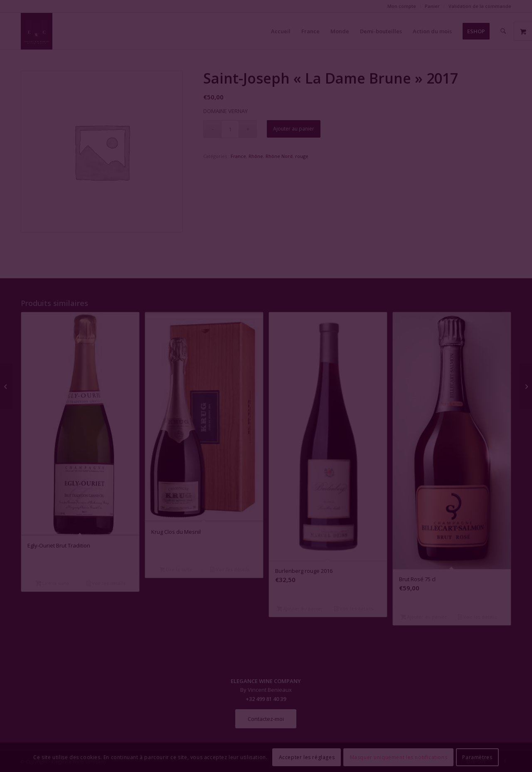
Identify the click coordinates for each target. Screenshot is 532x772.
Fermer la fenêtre (266, 462)
